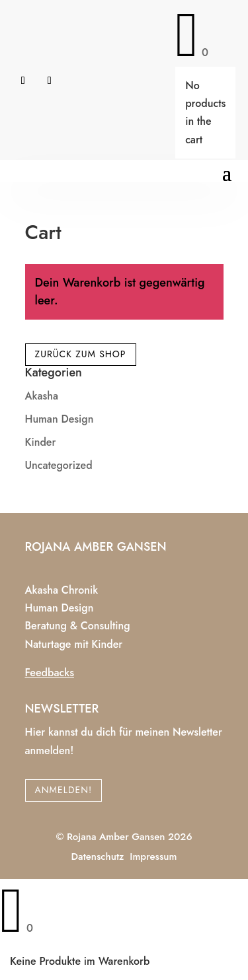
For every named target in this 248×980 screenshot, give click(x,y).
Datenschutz (98, 857)
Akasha (42, 396)
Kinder (41, 442)
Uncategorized (59, 465)
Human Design (60, 419)
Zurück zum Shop (81, 354)
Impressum (153, 857)
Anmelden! (64, 790)
